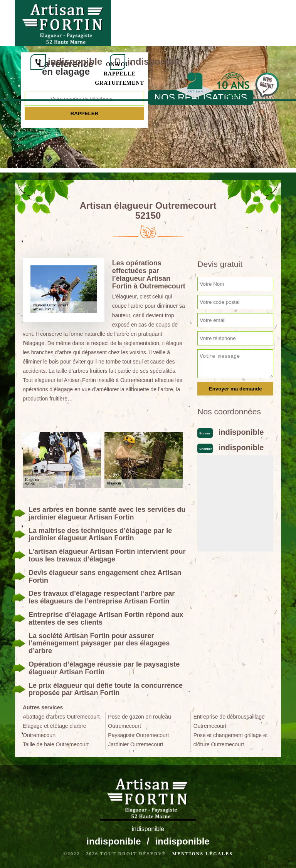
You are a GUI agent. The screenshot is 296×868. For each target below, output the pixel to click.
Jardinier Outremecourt (135, 744)
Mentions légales (203, 854)
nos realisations (201, 97)
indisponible (168, 15)
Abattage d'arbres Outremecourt (61, 717)
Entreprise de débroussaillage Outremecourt (229, 721)
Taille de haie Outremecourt (56, 744)
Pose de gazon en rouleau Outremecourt (139, 721)
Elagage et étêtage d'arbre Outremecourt (55, 731)
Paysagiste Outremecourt (138, 735)
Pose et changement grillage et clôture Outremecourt (231, 740)
